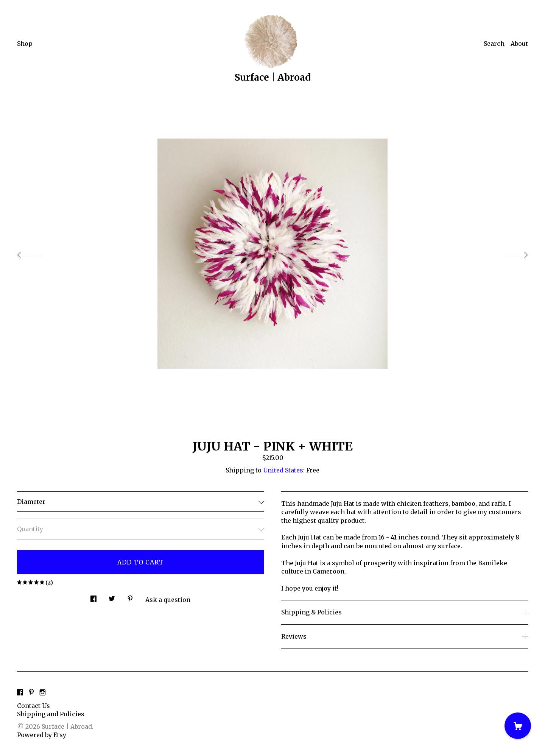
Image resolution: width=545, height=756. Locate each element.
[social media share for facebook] (93, 596)
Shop (25, 44)
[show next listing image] (509, 253)
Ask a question (168, 600)
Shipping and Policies (51, 714)
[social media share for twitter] (112, 596)
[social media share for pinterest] (130, 596)
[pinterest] (31, 693)
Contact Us (33, 706)
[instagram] (43, 693)
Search (494, 44)
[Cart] (518, 726)
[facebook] (20, 693)
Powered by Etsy (42, 735)
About (519, 44)
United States (283, 470)
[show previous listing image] (36, 253)
